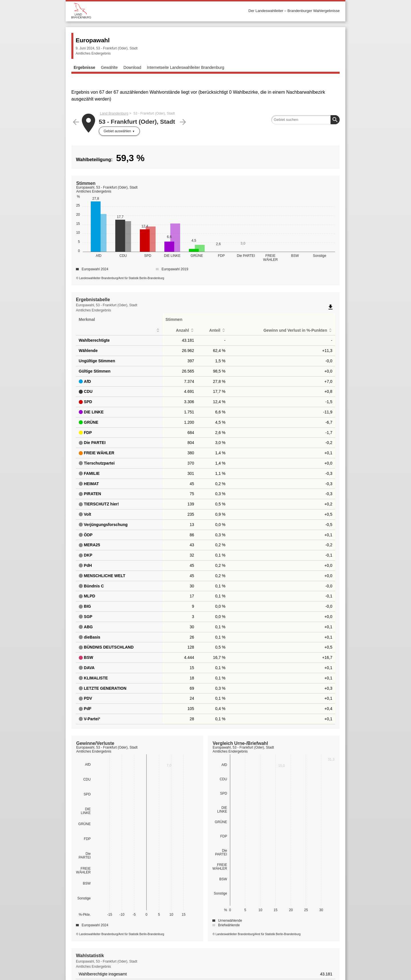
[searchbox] (305, 120)
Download (132, 67)
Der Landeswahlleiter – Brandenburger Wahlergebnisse (294, 11)
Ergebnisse (84, 67)
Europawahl (93, 40)
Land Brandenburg (114, 113)
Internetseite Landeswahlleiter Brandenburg (186, 67)
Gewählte (109, 67)
